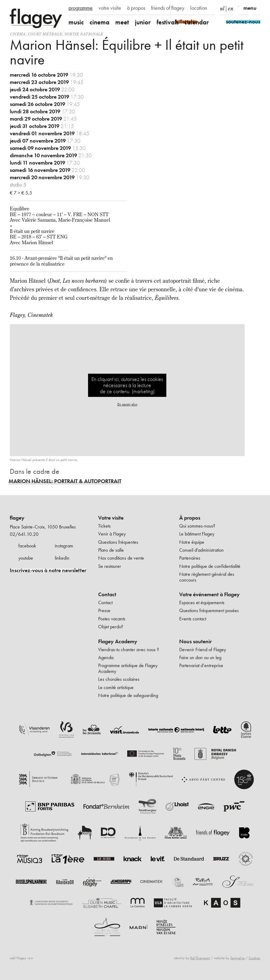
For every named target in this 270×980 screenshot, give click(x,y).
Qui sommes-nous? (197, 526)
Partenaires (190, 558)
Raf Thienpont (200, 958)
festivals (168, 22)
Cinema (18, 34)
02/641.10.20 (24, 534)
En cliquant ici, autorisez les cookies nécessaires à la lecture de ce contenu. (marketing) (127, 385)
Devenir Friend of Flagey (203, 650)
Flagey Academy (118, 641)
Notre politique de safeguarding (128, 695)
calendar (197, 22)
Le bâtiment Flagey (197, 534)
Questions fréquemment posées (209, 610)
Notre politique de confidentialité (210, 566)
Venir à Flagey (112, 534)
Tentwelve (237, 958)
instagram (64, 546)
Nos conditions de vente (121, 558)
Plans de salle (111, 550)
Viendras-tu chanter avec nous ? (129, 650)
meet (122, 22)
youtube (26, 558)
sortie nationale (84, 34)
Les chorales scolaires (119, 679)
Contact (107, 594)
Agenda (106, 657)
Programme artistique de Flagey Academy (128, 668)
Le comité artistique (116, 687)
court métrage (45, 34)
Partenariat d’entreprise (201, 665)
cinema (100, 22)
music (76, 22)
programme (81, 8)
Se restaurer (110, 566)
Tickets (104, 526)
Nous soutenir (195, 641)
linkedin (62, 558)
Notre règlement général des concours (207, 577)
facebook (27, 546)
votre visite (110, 8)
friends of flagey (168, 8)
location (199, 8)
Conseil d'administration (202, 550)
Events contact (193, 619)
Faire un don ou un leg (200, 657)
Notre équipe (192, 542)
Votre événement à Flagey (209, 594)
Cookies (254, 958)
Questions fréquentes (118, 542)
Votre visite (111, 518)
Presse (104, 610)
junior (143, 22)
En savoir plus (127, 404)
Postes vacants (112, 619)
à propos (136, 8)
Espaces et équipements (202, 603)
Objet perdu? (111, 627)
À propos (190, 518)
